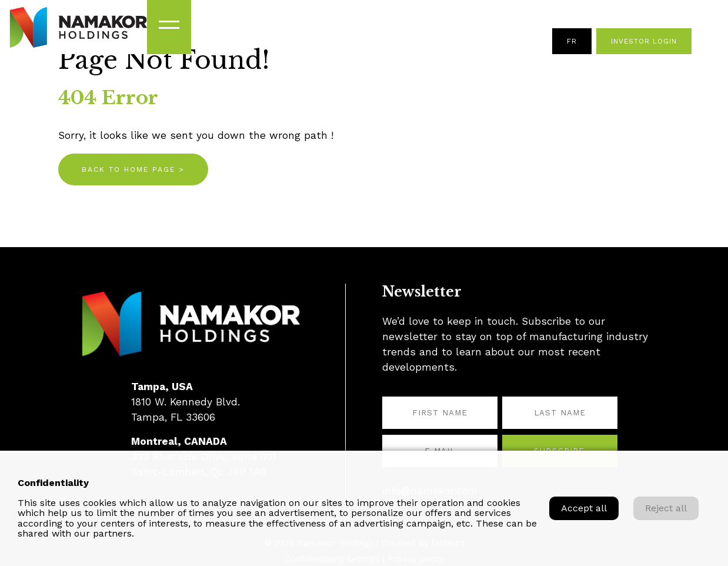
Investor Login (644, 41)
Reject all (666, 508)
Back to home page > (133, 169)
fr (572, 41)
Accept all (584, 508)
